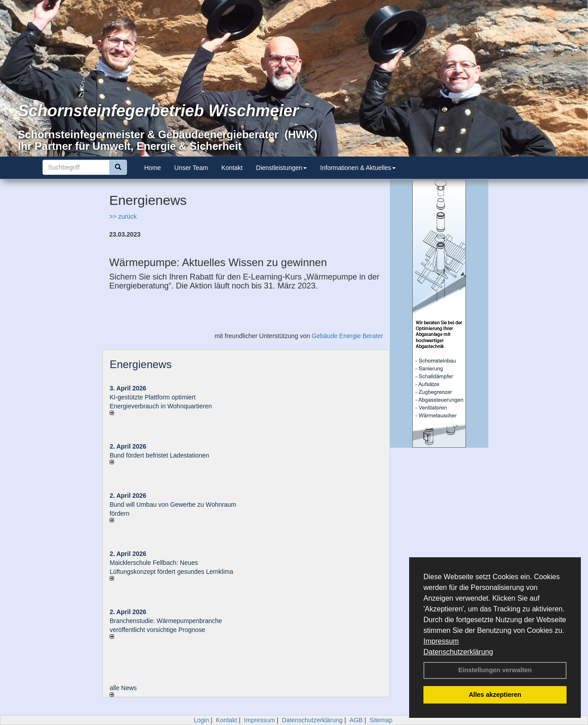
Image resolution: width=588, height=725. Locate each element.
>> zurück (123, 216)
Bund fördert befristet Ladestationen (159, 455)
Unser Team (191, 168)
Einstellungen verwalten (495, 670)
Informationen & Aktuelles (358, 168)
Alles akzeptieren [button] (495, 695)
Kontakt (232, 168)
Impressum (441, 641)
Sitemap (381, 720)
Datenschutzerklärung (458, 652)
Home (153, 168)
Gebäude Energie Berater (347, 336)
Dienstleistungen (282, 168)
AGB (356, 720)
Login (201, 720)
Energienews (141, 364)
